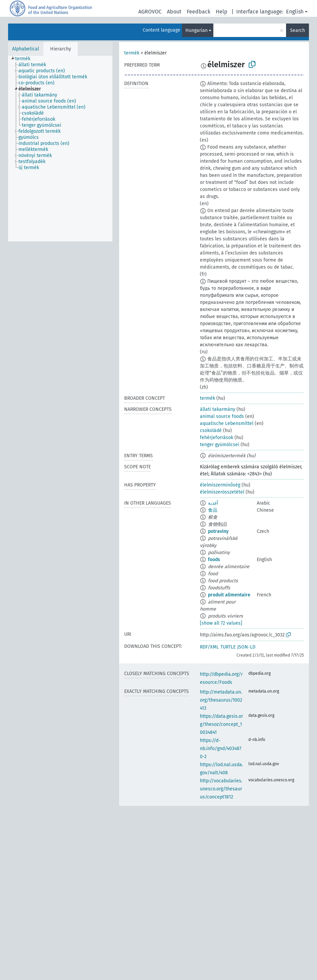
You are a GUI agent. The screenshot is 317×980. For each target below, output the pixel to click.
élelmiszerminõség (220, 485)
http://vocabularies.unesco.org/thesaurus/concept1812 (221, 789)
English (295, 12)
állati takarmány (218, 409)
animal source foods (222, 416)
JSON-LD (246, 647)
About (174, 12)
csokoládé (211, 430)
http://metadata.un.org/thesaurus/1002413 (221, 700)
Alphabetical (26, 49)
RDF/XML (209, 647)
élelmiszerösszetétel (222, 492)
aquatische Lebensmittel (227, 423)
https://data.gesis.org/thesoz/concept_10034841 (221, 724)
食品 (213, 510)
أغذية (213, 503)
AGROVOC (150, 12)
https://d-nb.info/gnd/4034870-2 (221, 749)
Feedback (199, 12)
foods (214, 560)
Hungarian (197, 30)
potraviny (218, 531)
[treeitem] (26, 59)
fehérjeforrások (217, 438)
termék (132, 53)
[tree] (60, 149)
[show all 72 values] (221, 623)
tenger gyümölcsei (220, 445)
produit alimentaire (229, 595)
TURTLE (228, 647)
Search (297, 30)
